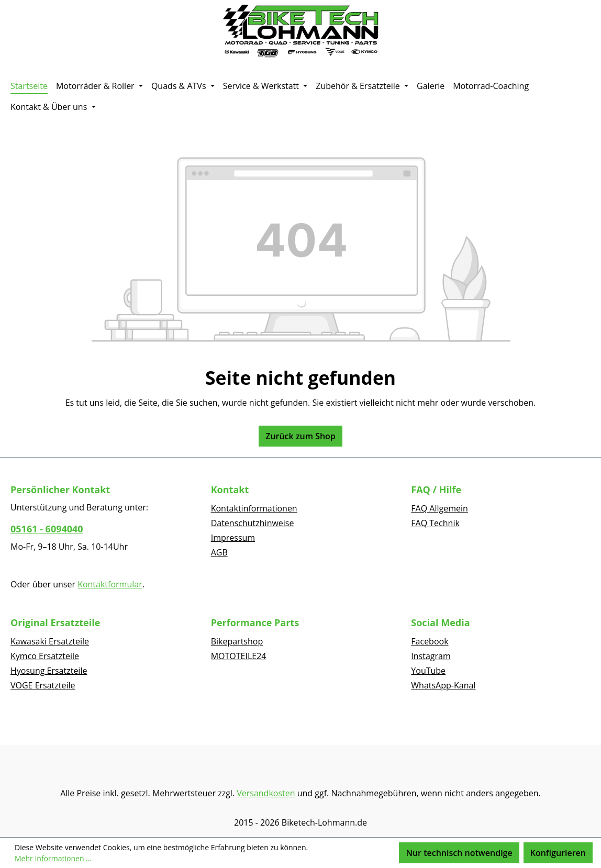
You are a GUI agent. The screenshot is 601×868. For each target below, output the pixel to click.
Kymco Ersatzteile (45, 656)
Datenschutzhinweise (253, 523)
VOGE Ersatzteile (43, 685)
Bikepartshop (237, 641)
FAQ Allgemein (439, 508)
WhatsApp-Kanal (443, 685)
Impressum (233, 538)
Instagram (431, 656)
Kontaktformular (110, 584)
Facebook (430, 641)
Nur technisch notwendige (459, 853)
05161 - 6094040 (47, 529)
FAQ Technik (435, 523)
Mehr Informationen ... (53, 858)
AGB (219, 552)
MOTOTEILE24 (239, 656)
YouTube (428, 671)
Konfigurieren (558, 853)
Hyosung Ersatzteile (49, 671)
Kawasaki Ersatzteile (50, 641)
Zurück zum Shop (300, 436)
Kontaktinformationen (254, 508)
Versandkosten (266, 793)
